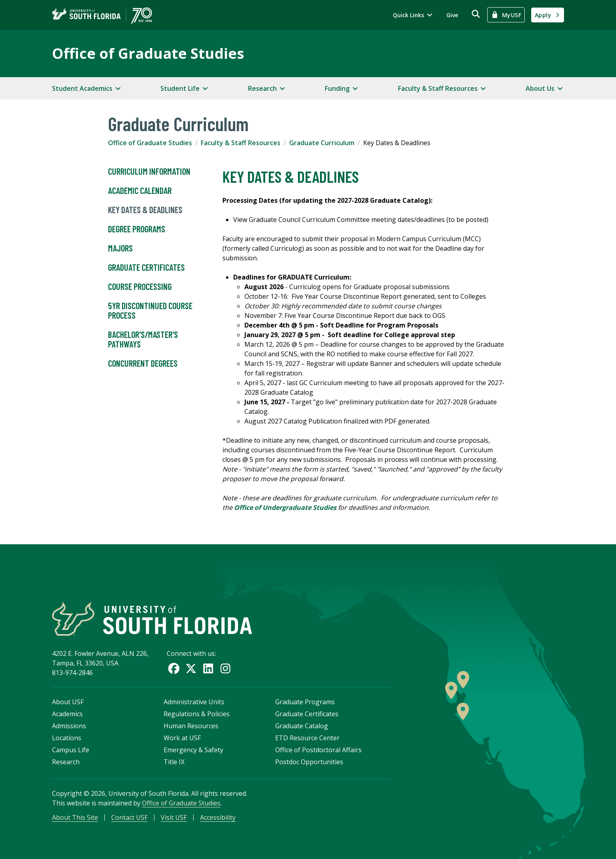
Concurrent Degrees (143, 364)
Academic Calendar (140, 191)
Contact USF (129, 817)
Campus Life (71, 750)
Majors (120, 248)
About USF (68, 702)
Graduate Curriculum (322, 143)
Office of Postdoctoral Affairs (318, 750)
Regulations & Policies (197, 714)
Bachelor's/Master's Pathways (143, 340)
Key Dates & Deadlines (145, 210)
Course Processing (140, 287)
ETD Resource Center (307, 738)
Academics (67, 714)
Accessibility (218, 817)
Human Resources (191, 726)
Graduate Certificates (146, 268)
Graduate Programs (305, 702)
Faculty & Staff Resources (241, 143)
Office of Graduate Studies (148, 53)
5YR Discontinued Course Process (150, 311)
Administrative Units (194, 702)
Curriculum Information (149, 172)
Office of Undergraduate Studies (285, 507)
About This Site (75, 817)
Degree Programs (137, 229)
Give (452, 15)
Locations (67, 738)
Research (66, 762)
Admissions (69, 726)
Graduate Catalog (302, 726)
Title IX (174, 762)
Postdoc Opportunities (309, 762)
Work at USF (182, 738)
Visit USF (174, 817)
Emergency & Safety (193, 750)
